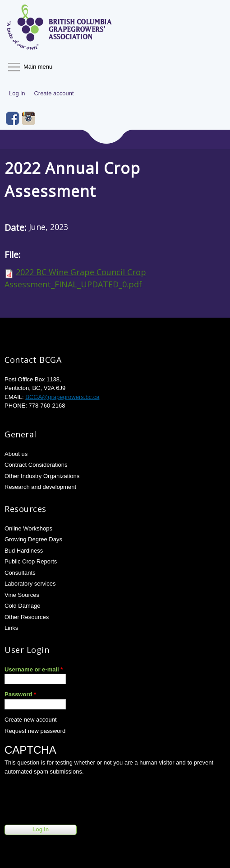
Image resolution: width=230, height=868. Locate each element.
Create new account (31, 720)
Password (20, 694)
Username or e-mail (34, 669)
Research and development (40, 487)
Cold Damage (23, 606)
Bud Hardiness (24, 551)
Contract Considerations (36, 465)
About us (16, 454)
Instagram (29, 118)
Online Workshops (28, 528)
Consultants (20, 573)
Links (11, 628)
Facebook (13, 118)
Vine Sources (22, 595)
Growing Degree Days (33, 539)
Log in (17, 93)
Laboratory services (30, 584)
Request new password (35, 731)
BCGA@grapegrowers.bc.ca (62, 397)
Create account (54, 93)
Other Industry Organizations (42, 476)
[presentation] (73, 798)
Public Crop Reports (31, 561)
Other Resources (27, 617)
